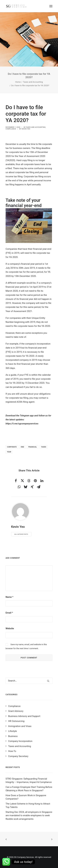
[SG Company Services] (16, 6)
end (22, 447)
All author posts (21, 534)
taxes (44, 447)
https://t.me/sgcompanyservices (22, 424)
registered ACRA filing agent (20, 402)
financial (32, 447)
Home (18, 82)
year (9, 452)
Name (9, 597)
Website (10, 628)
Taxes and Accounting (33, 82)
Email (9, 613)
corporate (12, 447)
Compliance (11, 129)
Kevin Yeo (26, 129)
